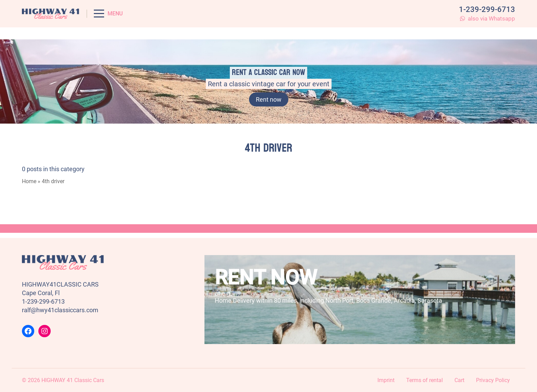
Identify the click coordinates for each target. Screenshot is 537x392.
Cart (459, 380)
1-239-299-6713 (487, 9)
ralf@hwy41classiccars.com (60, 310)
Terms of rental (424, 380)
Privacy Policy (493, 380)
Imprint (386, 380)
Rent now (269, 99)
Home (29, 181)
